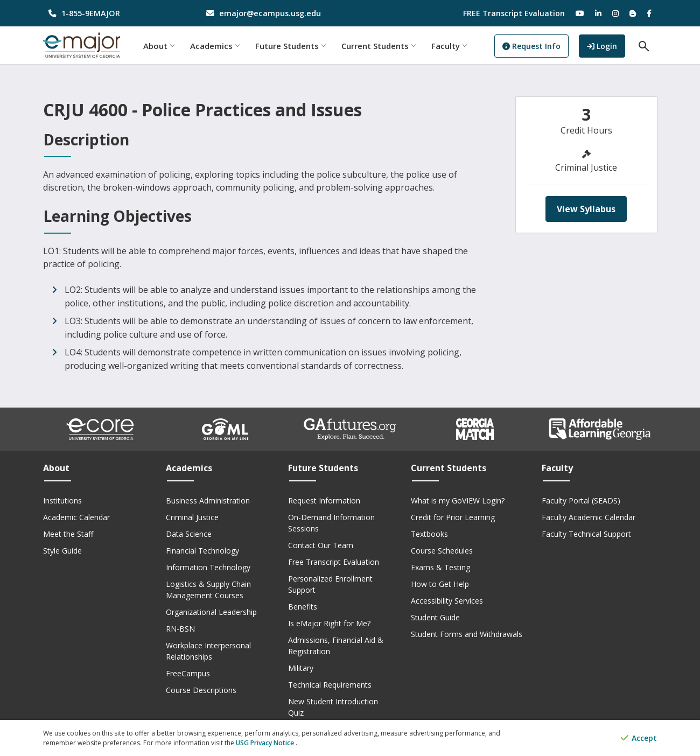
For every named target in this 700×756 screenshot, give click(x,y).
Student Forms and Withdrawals (467, 634)
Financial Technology (202, 551)
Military (301, 668)
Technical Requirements (330, 685)
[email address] (272, 13)
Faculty (451, 46)
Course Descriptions (201, 690)
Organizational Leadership (211, 612)
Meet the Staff (68, 534)
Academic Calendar (76, 517)
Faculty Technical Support (586, 534)
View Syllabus (586, 209)
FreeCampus (188, 673)
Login (607, 45)
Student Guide (435, 617)
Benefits (303, 607)
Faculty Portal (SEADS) (581, 500)
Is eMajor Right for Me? (329, 623)
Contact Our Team (321, 545)
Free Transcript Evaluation (334, 562)
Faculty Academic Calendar (589, 517)
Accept (639, 738)
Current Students (380, 46)
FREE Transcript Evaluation (514, 13)
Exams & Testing (440, 567)
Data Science (189, 534)
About (161, 46)
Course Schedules (442, 551)
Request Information (324, 500)
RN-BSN (180, 629)
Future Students (292, 46)
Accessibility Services (447, 601)
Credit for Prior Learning (453, 517)
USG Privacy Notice (266, 743)
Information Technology (208, 567)
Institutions (62, 500)
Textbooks (429, 534)
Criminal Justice (192, 517)
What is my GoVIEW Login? (458, 500)
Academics (217, 46)
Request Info (534, 46)
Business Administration (208, 500)
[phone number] (114, 13)
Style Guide (62, 551)
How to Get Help (440, 584)
